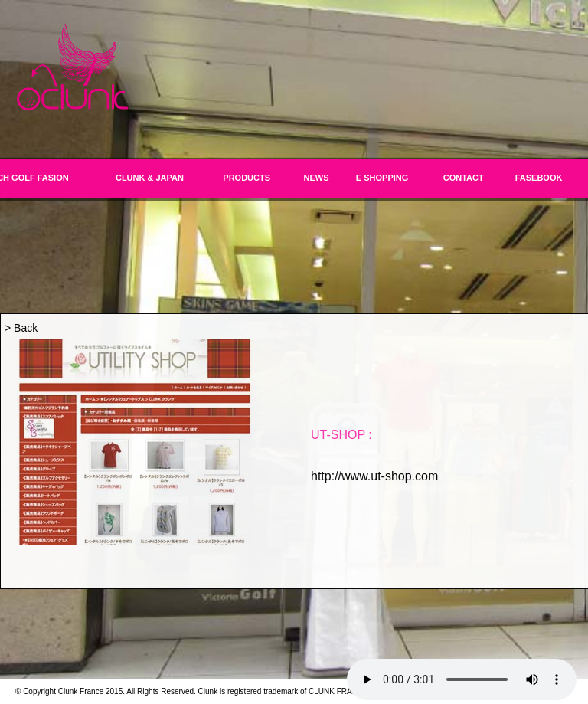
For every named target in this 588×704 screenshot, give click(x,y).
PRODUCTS (247, 178)
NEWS (317, 178)
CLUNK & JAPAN (150, 178)
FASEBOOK (539, 178)
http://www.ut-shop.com (374, 476)
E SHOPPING (382, 178)
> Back (21, 328)
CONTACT (464, 178)
